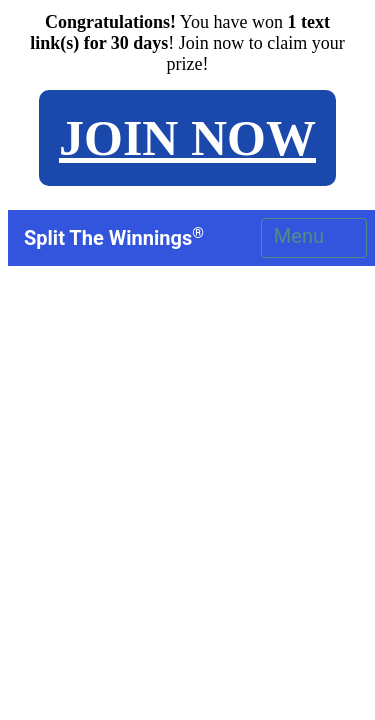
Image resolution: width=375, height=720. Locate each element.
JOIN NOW (187, 138)
